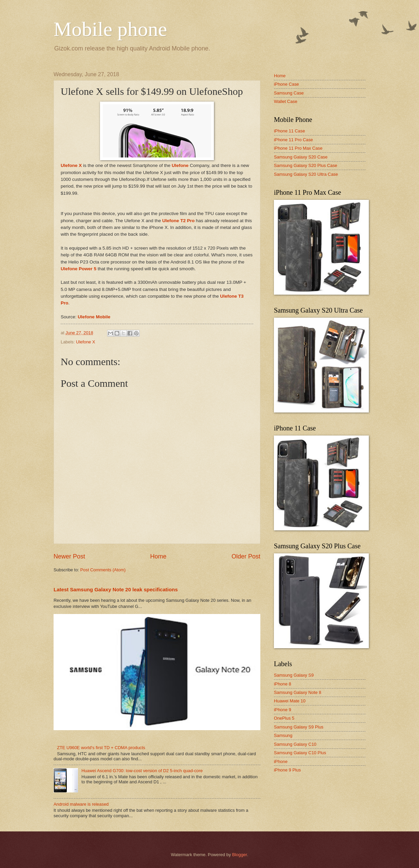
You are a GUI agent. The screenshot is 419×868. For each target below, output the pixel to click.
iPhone (281, 761)
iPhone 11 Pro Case (293, 140)
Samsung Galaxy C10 (295, 744)
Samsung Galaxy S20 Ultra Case (306, 174)
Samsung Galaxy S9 (294, 675)
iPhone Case (286, 84)
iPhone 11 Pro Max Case (298, 148)
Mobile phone (110, 29)
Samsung (283, 735)
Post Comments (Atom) (103, 570)
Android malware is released (81, 804)
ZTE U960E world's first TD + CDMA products (101, 748)
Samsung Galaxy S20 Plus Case (306, 165)
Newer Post (69, 556)
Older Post (246, 556)
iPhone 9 (283, 710)
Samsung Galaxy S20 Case (301, 157)
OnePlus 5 (284, 718)
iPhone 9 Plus (287, 770)
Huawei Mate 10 (290, 701)
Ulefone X (86, 342)
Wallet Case (286, 101)
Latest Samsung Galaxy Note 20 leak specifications (116, 589)
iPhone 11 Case (290, 131)
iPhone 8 (283, 684)
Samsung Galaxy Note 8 (298, 692)
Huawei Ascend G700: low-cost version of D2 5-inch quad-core (142, 771)
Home (158, 556)
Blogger (240, 855)
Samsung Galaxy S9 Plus (299, 727)
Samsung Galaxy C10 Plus (300, 753)
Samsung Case (289, 93)
